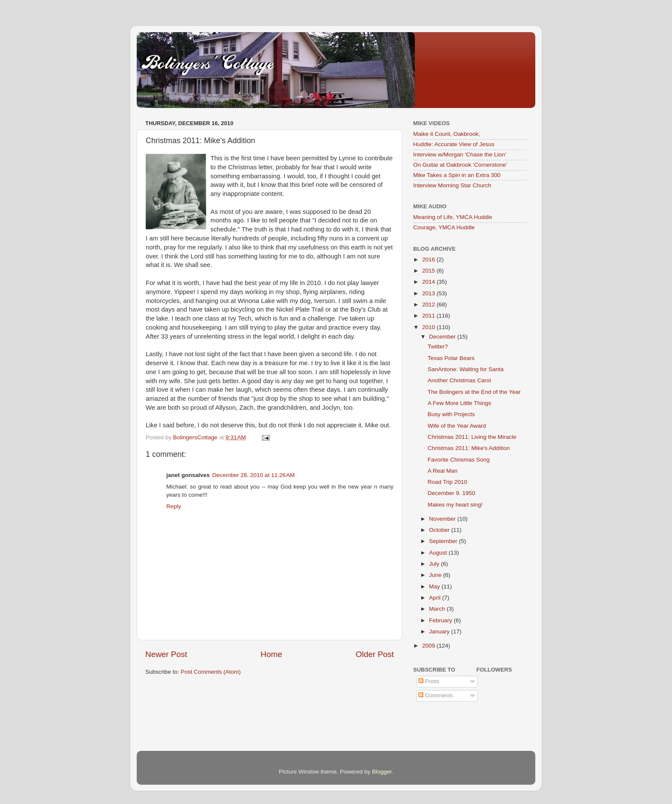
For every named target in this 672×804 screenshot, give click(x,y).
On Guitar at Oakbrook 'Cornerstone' (460, 165)
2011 (429, 316)
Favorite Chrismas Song (459, 460)
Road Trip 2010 (447, 482)
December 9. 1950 (451, 493)
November (443, 519)
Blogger (382, 772)
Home (271, 654)
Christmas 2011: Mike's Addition (469, 448)
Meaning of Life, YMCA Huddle (453, 217)
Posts (429, 681)
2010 (429, 327)
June (436, 575)
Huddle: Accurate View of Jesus (454, 144)
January (440, 631)
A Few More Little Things (459, 403)
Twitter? (438, 346)
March (438, 609)
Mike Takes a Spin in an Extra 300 (457, 175)
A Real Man (443, 471)
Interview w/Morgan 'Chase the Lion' (460, 154)
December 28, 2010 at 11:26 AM (253, 475)
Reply (174, 506)
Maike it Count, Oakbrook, (447, 134)
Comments (436, 695)
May (435, 586)
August (439, 553)
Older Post (375, 654)
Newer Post (166, 654)
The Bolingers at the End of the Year (474, 392)
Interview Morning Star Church (452, 185)
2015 (429, 271)
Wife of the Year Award (457, 426)
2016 (429, 259)
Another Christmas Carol (459, 380)
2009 (429, 646)
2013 (429, 293)
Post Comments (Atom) (211, 672)
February (441, 620)
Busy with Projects (451, 414)
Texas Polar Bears (451, 358)
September (444, 541)
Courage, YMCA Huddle (444, 227)
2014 (429, 282)
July (435, 564)
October (440, 530)
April (436, 598)
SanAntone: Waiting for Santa (466, 369)
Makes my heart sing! (455, 505)
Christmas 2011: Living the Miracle (472, 437)
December (443, 337)
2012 (429, 304)
